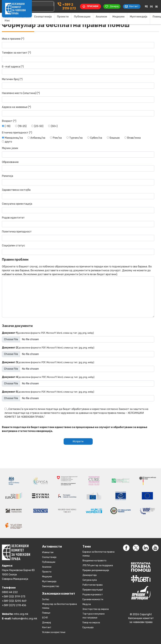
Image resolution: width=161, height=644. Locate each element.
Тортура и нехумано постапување (94, 616)
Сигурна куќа (90, 580)
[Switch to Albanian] (151, 6)
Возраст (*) (9, 121)
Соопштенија (43, 17)
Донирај (47, 623)
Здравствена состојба (78, 194)
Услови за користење (54, 632)
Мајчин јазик (78, 152)
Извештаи (48, 552)
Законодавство (51, 586)
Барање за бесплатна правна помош (99, 554)
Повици (46, 613)
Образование (78, 166)
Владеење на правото (94, 561)
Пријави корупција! (93, 590)
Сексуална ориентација (78, 208)
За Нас (7, 19)
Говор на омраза (91, 623)
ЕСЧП (45, 618)
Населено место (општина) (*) (78, 97)
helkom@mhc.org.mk (25, 619)
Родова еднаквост (93, 595)
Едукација (88, 627)
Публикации (82, 17)
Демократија (90, 575)
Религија (78, 180)
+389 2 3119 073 (69, 6)
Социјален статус (78, 249)
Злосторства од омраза (96, 609)
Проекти (63, 17)
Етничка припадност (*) (17, 133)
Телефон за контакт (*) (78, 57)
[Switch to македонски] (146, 6)
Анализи (101, 17)
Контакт (47, 627)
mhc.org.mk (21, 614)
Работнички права (93, 585)
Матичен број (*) (78, 83)
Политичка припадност (78, 236)
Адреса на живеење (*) (78, 111)
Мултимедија (139, 17)
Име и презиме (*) (78, 43)
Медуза (87, 604)
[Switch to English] (156, 6)
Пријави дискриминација (96, 570)
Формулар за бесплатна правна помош (60, 606)
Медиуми (118, 17)
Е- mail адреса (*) (78, 70)
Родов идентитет (78, 222)
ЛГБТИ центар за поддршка (98, 565)
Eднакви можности (93, 599)
